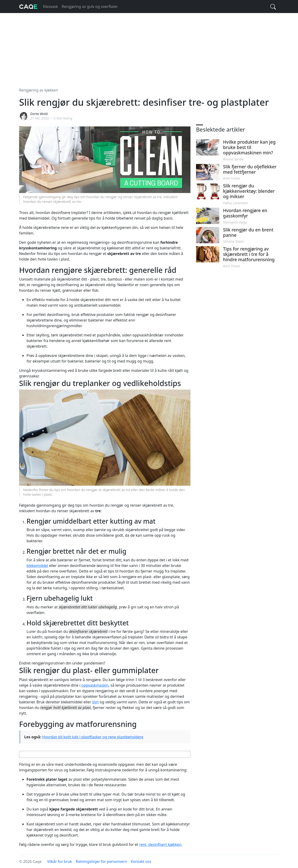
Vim (95, 702)
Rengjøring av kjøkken (39, 90)
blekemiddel (37, 566)
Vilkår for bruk (59, 861)
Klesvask (51, 7)
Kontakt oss (141, 861)
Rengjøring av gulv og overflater (90, 7)
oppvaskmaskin (95, 685)
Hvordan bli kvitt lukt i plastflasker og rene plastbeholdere (93, 737)
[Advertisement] (149, 47)
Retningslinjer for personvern (101, 861)
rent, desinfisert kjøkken (160, 844)
